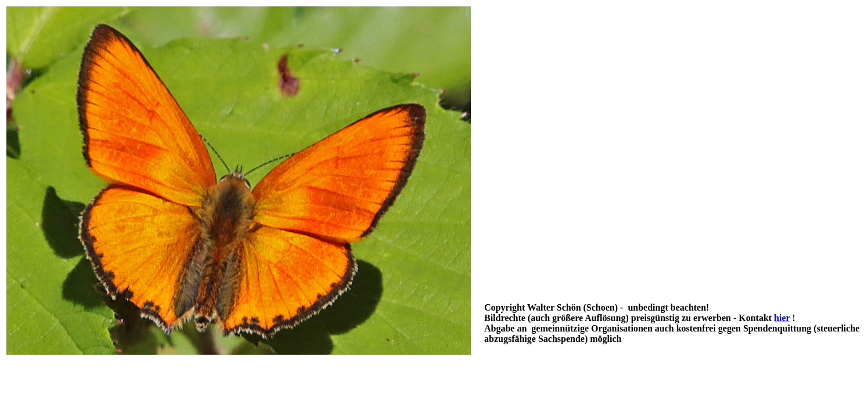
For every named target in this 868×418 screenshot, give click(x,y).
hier (782, 318)
